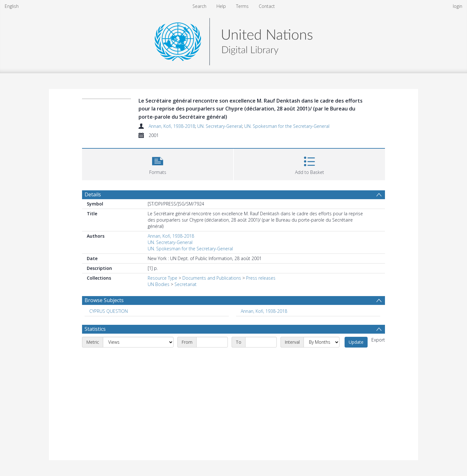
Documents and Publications (212, 278)
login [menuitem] (458, 6)
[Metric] (138, 342)
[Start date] (212, 342)
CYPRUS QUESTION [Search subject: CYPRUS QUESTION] (109, 311)
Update (356, 342)
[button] (158, 164)
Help (221, 6)
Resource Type (163, 278)
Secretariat (186, 284)
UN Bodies (159, 284)
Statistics (95, 329)
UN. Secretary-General (220, 126)
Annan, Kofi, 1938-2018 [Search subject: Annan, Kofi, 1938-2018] (264, 311)
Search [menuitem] (199, 6)
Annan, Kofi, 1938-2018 (172, 126)
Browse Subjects (104, 300)
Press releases (261, 278)
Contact (267, 6)
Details (93, 194)
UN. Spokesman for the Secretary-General (287, 126)
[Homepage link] (233, 40)
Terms (242, 6)
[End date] (261, 342)
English (12, 6)
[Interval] (322, 342)
